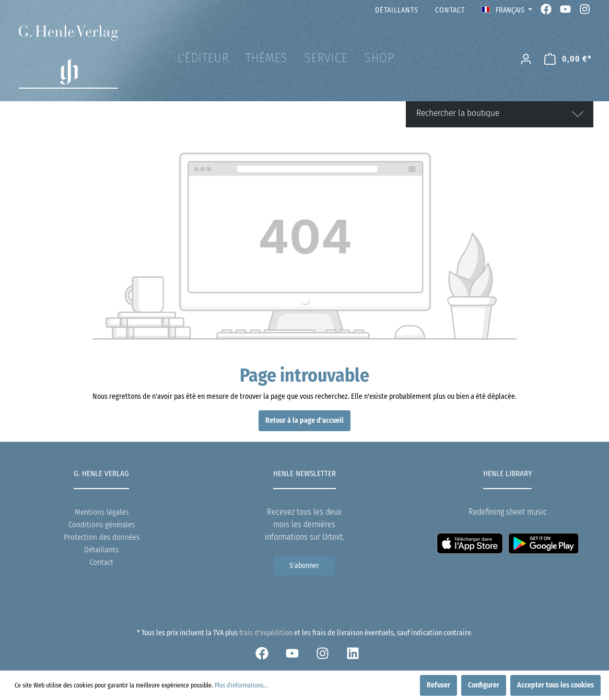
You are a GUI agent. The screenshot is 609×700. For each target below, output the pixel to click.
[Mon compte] (526, 59)
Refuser (438, 685)
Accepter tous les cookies (555, 685)
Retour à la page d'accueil (304, 420)
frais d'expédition (266, 633)
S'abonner (304, 566)
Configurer (484, 685)
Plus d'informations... (241, 685)
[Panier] (568, 59)
